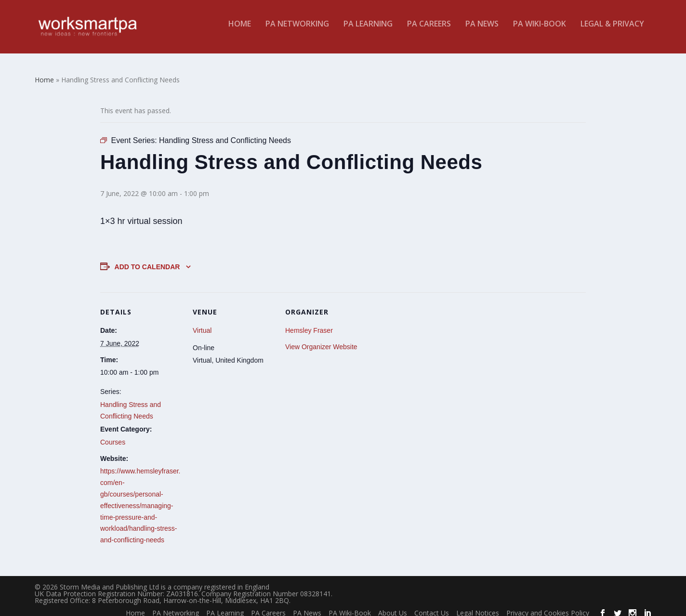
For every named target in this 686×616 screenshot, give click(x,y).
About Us (393, 606)
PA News (482, 31)
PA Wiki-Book (540, 31)
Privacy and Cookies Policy (548, 606)
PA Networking (297, 31)
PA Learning (368, 31)
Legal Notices (478, 606)
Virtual (202, 323)
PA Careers (429, 31)
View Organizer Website (321, 340)
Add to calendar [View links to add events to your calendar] (147, 260)
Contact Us (432, 606)
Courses (113, 435)
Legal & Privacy (612, 31)
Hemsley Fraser (309, 323)
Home (240, 31)
